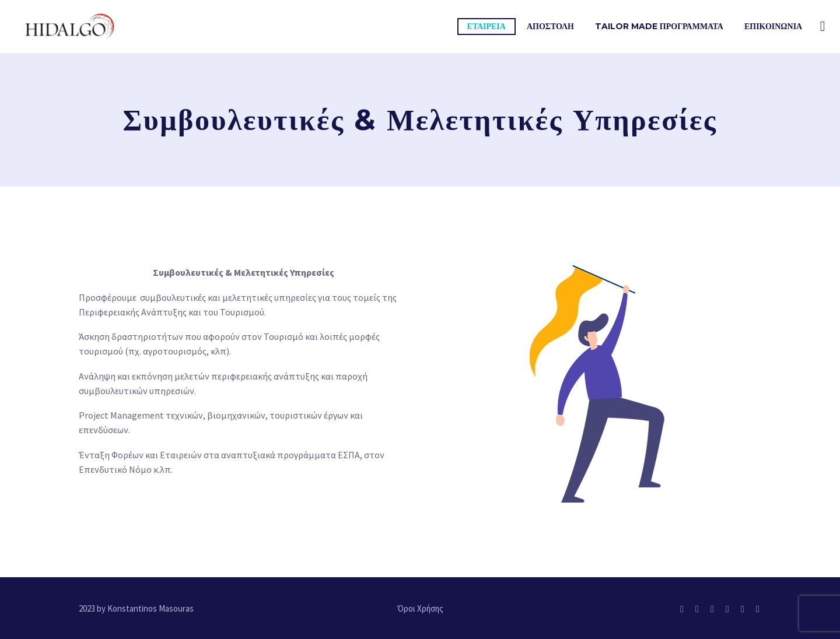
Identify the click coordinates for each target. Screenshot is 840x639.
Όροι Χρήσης (420, 609)
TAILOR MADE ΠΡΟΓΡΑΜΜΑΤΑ (659, 26)
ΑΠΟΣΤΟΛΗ (550, 26)
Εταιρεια (487, 26)
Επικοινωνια (773, 26)
